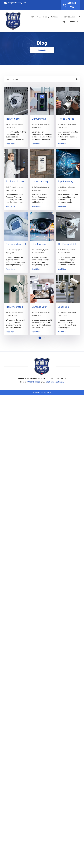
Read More (10, 144)
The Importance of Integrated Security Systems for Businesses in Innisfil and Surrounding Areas (16, 244)
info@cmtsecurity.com (17, 3)
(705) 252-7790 (33, 382)
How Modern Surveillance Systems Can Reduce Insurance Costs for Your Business (41, 244)
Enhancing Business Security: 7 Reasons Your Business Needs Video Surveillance (68, 307)
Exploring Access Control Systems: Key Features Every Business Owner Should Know (16, 182)
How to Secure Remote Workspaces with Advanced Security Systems (16, 119)
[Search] (42, 79)
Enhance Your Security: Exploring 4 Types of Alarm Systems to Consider (42, 307)
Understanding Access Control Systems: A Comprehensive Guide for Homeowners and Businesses (41, 182)
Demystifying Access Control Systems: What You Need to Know (42, 119)
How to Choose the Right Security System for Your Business (67, 119)
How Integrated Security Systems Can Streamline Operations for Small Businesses (15, 307)
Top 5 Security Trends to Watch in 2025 (68, 182)
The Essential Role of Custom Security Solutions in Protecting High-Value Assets (68, 244)
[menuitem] (33, 17)
